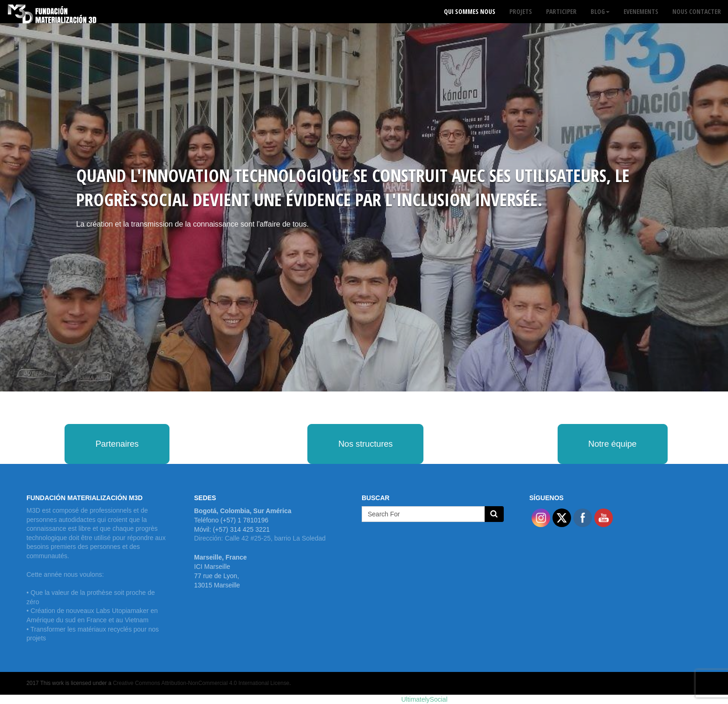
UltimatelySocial (424, 699)
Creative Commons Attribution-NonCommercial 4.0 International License (201, 683)
